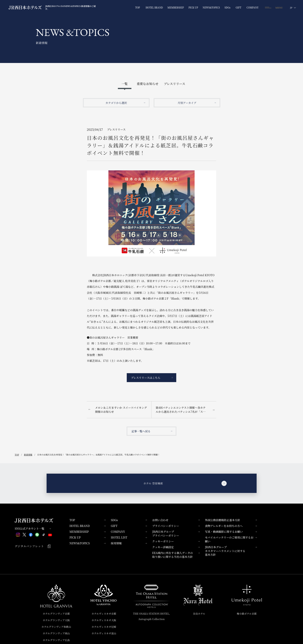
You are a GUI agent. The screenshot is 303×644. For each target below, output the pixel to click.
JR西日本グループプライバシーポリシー (176, 534)
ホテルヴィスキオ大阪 (104, 620)
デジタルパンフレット (33, 546)
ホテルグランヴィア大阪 (56, 620)
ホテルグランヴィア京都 (56, 614)
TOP (87, 520)
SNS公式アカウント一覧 (33, 529)
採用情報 (129, 543)
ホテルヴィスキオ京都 (104, 614)
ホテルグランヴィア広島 (56, 640)
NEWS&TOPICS (87, 543)
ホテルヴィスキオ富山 (104, 633)
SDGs (129, 520)
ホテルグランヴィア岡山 (56, 633)
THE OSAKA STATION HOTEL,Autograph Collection (152, 616)
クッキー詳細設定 (176, 547)
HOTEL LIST (129, 537)
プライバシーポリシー (176, 526)
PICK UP (87, 537)
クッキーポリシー (176, 541)
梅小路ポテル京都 (247, 614)
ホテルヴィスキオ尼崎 (104, 627)
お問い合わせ (176, 520)
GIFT (129, 526)
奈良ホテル (199, 614)
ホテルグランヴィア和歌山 (56, 627)
